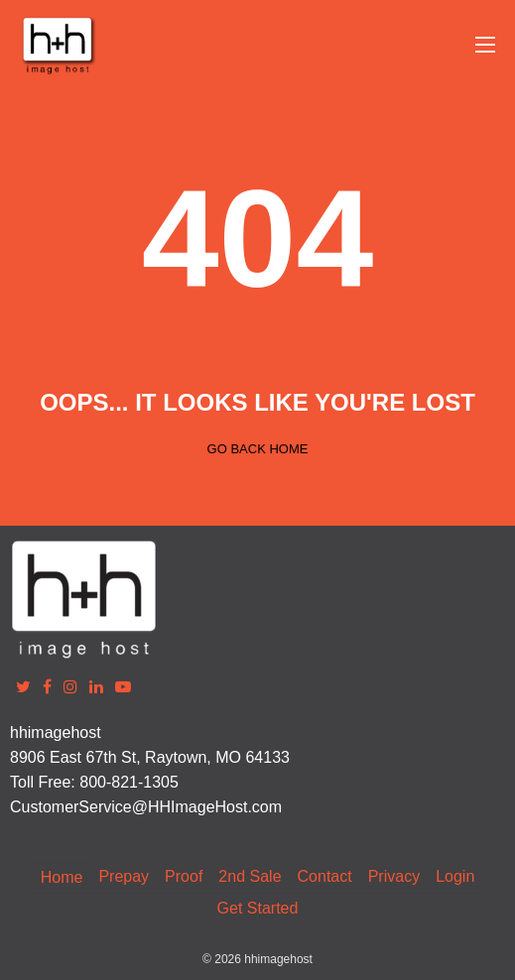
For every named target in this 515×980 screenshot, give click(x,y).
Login (455, 876)
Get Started (258, 908)
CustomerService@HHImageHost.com (146, 807)
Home (62, 877)
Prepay (124, 876)
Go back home (258, 449)
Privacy (394, 876)
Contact (325, 876)
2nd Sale (250, 876)
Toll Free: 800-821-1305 (94, 782)
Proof (184, 876)
